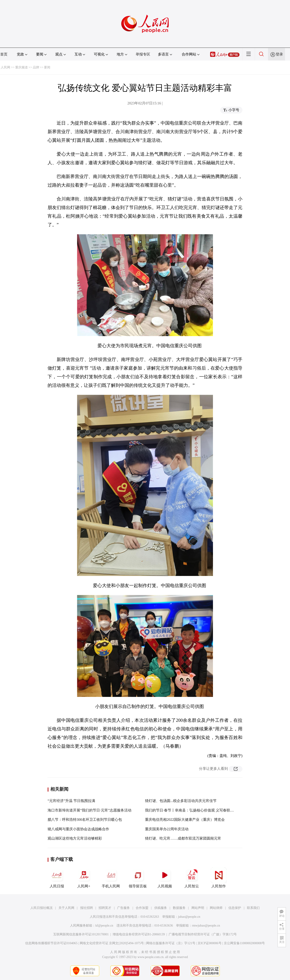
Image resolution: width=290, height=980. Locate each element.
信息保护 (235, 908)
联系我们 (253, 908)
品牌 (36, 67)
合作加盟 (142, 908)
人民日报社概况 (41, 908)
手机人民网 (111, 878)
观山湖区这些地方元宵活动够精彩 (75, 838)
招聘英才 (105, 908)
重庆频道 (22, 67)
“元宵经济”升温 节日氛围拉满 (71, 801)
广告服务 (123, 908)
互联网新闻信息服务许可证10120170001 (81, 934)
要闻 (47, 67)
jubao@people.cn (189, 917)
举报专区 (143, 54)
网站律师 (216, 908)
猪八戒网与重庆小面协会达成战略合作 (78, 829)
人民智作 (219, 878)
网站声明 (198, 908)
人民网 (5, 67)
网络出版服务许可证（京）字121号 (171, 943)
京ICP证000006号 (210, 943)
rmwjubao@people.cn (206, 926)
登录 (279, 54)
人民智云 (192, 878)
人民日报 (57, 878)
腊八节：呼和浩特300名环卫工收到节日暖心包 (85, 820)
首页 (4, 54)
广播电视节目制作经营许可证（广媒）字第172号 (203, 934)
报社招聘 (87, 908)
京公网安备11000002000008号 (244, 943)
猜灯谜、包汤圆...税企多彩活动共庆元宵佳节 (181, 801)
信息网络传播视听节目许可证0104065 (51, 943)
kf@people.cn (104, 926)
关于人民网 (66, 908)
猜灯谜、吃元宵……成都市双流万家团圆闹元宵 (183, 838)
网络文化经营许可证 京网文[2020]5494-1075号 (112, 943)
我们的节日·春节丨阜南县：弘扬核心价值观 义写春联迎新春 (193, 810)
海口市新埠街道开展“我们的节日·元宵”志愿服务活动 (89, 810)
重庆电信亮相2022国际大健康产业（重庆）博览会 (185, 820)
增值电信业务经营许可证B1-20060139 (139, 934)
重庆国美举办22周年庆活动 (167, 829)
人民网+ (84, 878)
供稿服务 (161, 908)
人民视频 (165, 878)
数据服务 (179, 908)
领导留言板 (138, 878)
